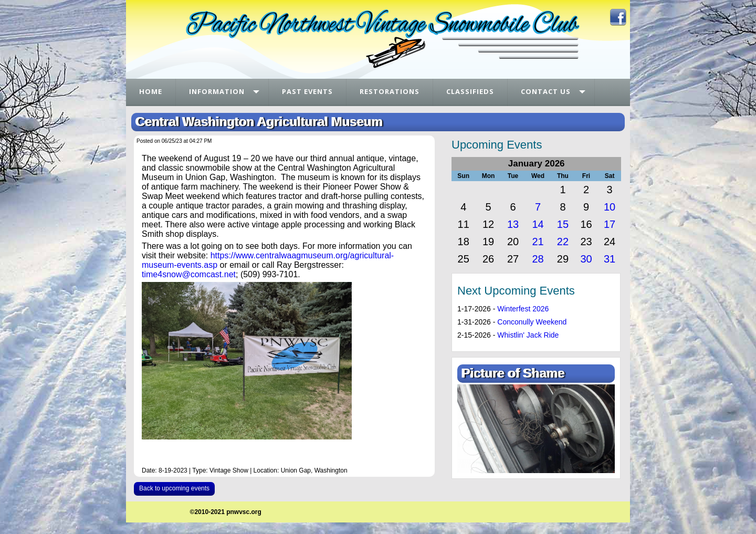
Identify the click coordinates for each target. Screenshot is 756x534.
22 (563, 242)
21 (538, 242)
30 (586, 259)
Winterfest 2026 (523, 309)
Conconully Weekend (532, 322)
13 (513, 224)
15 (563, 224)
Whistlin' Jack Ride (528, 335)
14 (538, 224)
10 (610, 207)
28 (538, 259)
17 (610, 224)
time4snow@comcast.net (189, 274)
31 (610, 259)
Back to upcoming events (174, 488)
